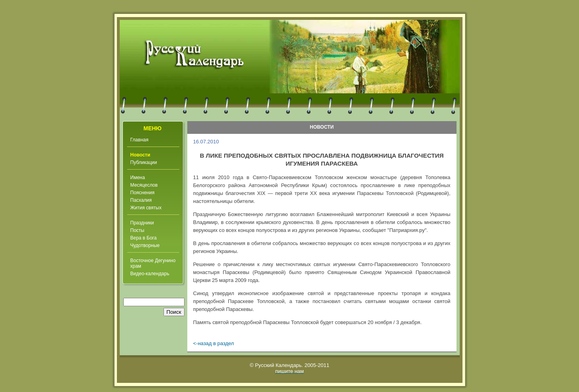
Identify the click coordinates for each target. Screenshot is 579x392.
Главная (140, 140)
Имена (138, 178)
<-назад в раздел (214, 343)
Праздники (142, 223)
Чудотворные (145, 245)
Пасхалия (141, 200)
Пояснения (143, 193)
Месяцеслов (144, 185)
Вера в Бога (144, 238)
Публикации (144, 162)
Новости (140, 155)
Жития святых (146, 208)
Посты (137, 230)
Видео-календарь (150, 274)
